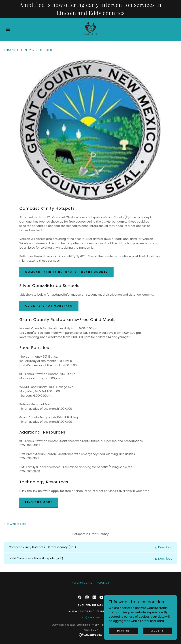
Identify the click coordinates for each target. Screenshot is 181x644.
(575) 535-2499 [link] (90, 618)
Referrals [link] (103, 583)
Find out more (39, 502)
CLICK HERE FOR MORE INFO (49, 306)
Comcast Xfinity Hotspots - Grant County (66, 272)
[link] (90, 29)
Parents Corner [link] (83, 583)
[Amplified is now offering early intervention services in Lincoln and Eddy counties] (90, 9)
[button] (17, 29)
